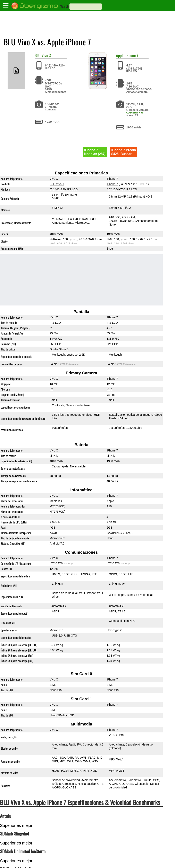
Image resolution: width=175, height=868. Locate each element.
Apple (120, 55)
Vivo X (46, 55)
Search (64, 6)
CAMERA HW (135, 113)
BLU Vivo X (57, 184)
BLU (38, 55)
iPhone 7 (132, 55)
